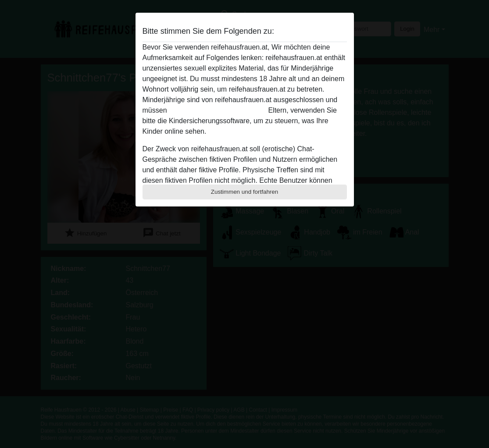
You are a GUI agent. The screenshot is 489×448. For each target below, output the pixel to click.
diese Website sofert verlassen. (218, 110)
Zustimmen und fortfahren (245, 192)
